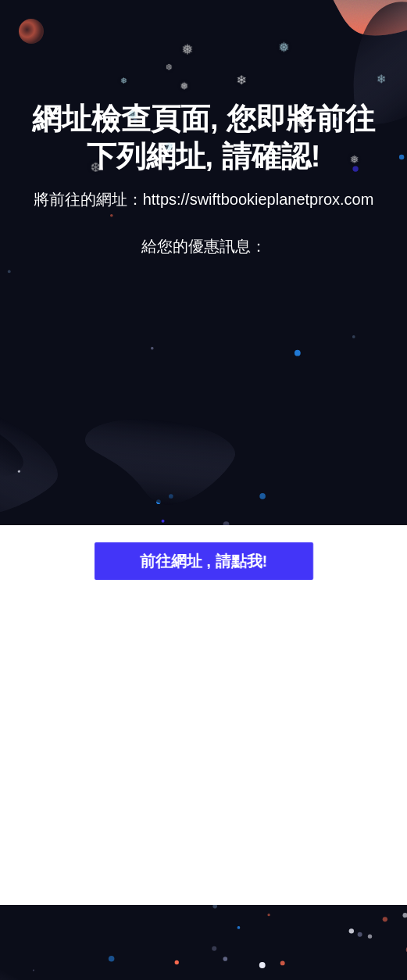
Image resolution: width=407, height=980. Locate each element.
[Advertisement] (203, 391)
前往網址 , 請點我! (203, 564)
